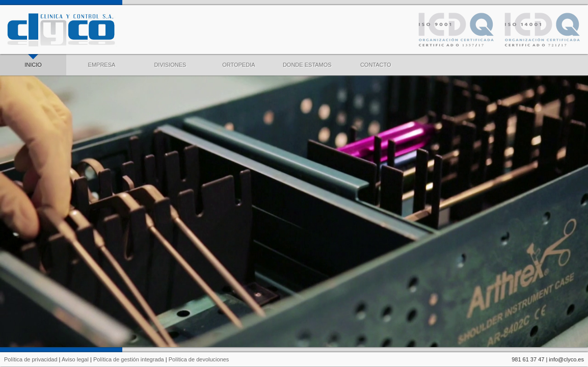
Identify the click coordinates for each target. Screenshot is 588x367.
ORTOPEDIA (238, 61)
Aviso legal (75, 359)
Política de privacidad (31, 359)
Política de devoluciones (199, 359)
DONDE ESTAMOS (307, 61)
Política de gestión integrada (129, 359)
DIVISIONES (170, 61)
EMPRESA (102, 61)
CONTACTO (376, 61)
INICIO (33, 61)
